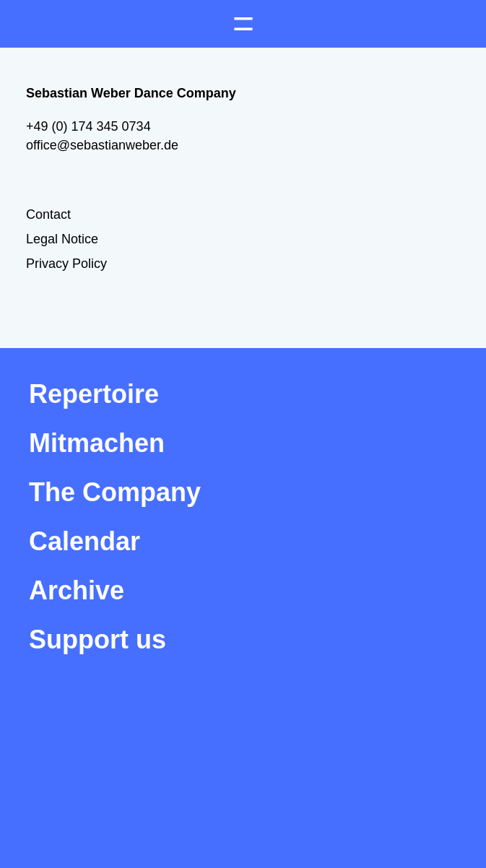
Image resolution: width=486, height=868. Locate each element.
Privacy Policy (66, 264)
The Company (115, 492)
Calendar (84, 541)
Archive (77, 590)
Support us (97, 639)
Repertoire (94, 394)
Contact (48, 214)
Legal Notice (62, 239)
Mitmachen (97, 443)
